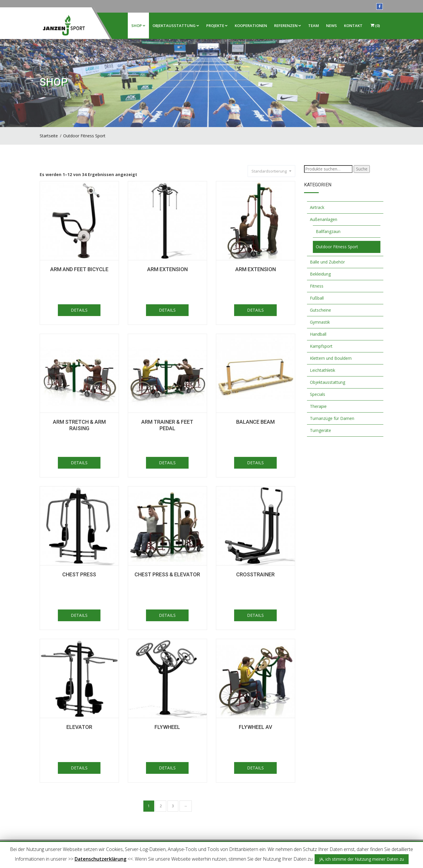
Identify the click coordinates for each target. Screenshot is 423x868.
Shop (138, 26)
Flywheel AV (256, 727)
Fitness (317, 286)
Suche (362, 169)
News (331, 26)
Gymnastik (320, 322)
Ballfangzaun (328, 231)
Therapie (318, 406)
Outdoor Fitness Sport (84, 136)
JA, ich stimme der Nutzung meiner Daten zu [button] (362, 859)
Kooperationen (251, 26)
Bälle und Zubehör (327, 262)
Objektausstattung (176, 26)
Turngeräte (320, 430)
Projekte (217, 26)
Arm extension (256, 269)
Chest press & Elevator (167, 574)
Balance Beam (255, 422)
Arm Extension (167, 269)
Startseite (49, 136)
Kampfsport (321, 346)
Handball (318, 334)
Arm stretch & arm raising (79, 425)
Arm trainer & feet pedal (167, 425)
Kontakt (353, 26)
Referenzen (288, 26)
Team (314, 26)
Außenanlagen (324, 219)
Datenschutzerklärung (100, 859)
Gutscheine (320, 310)
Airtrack (317, 207)
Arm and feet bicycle (79, 269)
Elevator (79, 727)
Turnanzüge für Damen (332, 418)
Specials (318, 394)
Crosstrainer (255, 574)
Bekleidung (320, 274)
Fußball (317, 298)
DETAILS (79, 310)
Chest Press (79, 574)
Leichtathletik (323, 370)
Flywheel (167, 727)
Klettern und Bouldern (331, 358)
